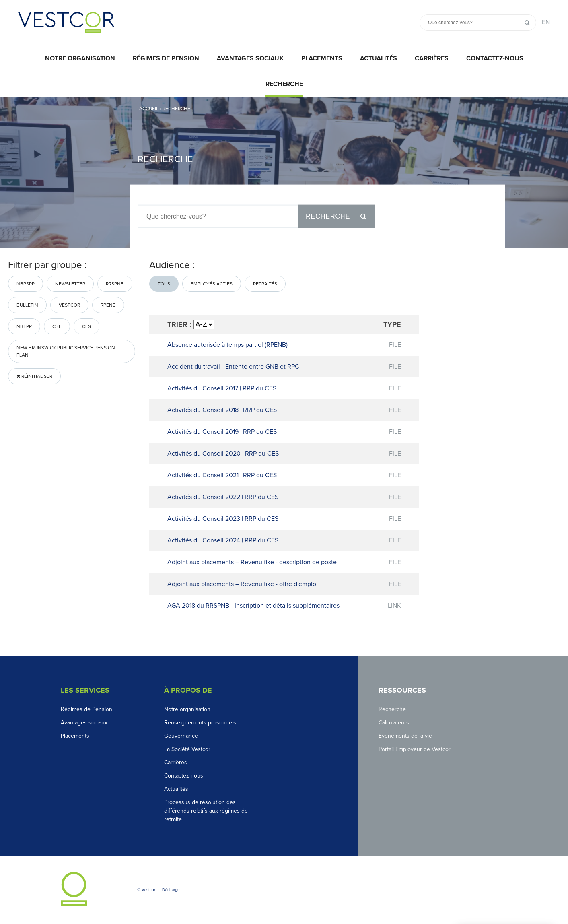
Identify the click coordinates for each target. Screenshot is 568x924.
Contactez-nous (495, 58)
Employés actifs (212, 284)
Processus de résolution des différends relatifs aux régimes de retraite (206, 811)
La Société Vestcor (187, 749)
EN (546, 22)
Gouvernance (181, 736)
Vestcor (69, 305)
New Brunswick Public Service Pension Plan (66, 351)
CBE (57, 326)
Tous (164, 284)
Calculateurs (394, 723)
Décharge (171, 890)
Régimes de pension (166, 58)
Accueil (149, 109)
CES (86, 326)
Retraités (265, 284)
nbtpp (24, 326)
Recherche (284, 84)
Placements (322, 58)
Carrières (432, 58)
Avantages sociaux (250, 58)
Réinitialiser (34, 376)
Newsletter (70, 284)
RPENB (108, 305)
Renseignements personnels (200, 723)
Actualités (379, 58)
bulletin (27, 305)
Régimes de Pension (86, 709)
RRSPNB (115, 284)
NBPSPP (26, 284)
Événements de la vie (405, 736)
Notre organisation (80, 58)
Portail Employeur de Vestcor (415, 749)
